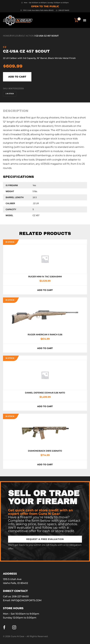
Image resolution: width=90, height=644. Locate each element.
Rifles (15, 36)
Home (6, 36)
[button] (85, 20)
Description (16, 111)
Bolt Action (27, 36)
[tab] (16, 111)
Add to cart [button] (45, 290)
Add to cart (17, 77)
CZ (5, 47)
